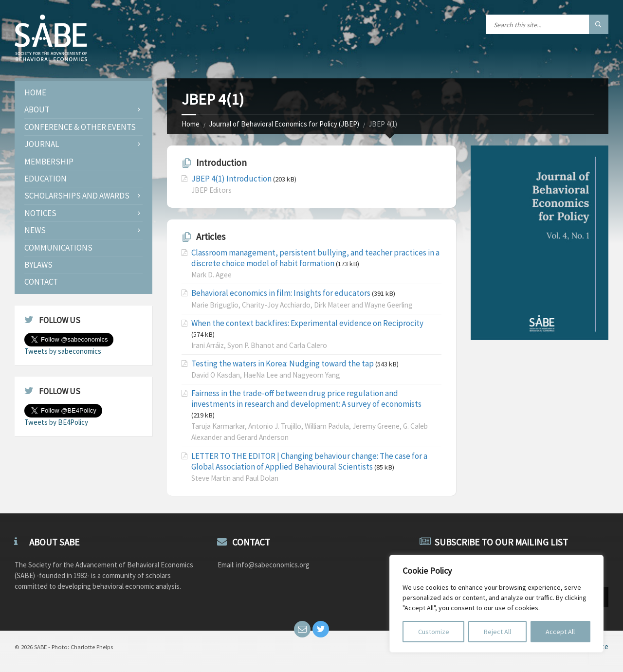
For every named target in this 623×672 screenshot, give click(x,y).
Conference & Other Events (80, 127)
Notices (40, 213)
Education (46, 179)
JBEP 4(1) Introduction (231, 179)
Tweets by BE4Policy (56, 422)
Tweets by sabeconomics (63, 351)
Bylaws (38, 265)
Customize (434, 632)
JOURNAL (42, 144)
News (35, 230)
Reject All (497, 632)
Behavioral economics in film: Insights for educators (281, 293)
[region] (496, 604)
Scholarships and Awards (77, 196)
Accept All (560, 632)
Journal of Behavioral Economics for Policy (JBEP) (284, 124)
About (37, 109)
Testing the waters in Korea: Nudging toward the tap (283, 363)
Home (191, 124)
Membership (49, 162)
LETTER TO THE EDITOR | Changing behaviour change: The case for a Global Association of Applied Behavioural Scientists (309, 461)
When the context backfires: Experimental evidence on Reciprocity (307, 323)
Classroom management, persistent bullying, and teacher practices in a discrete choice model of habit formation (315, 258)
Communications (58, 248)
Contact (41, 282)
